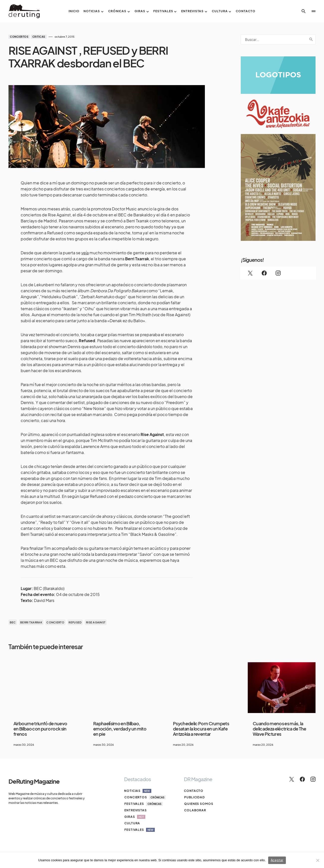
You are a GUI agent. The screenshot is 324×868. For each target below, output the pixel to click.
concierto (55, 622)
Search (311, 39)
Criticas (39, 37)
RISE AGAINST (96, 622)
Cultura (132, 823)
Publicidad (194, 797)
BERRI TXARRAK (31, 622)
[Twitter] (250, 273)
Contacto (194, 791)
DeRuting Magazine (34, 781)
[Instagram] (278, 273)
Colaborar (195, 810)
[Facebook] (264, 273)
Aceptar (277, 860)
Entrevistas (135, 810)
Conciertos (19, 37)
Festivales (143, 804)
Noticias (138, 791)
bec (13, 622)
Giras (135, 817)
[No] (318, 860)
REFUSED (75, 622)
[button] (304, 11)
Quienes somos (199, 804)
